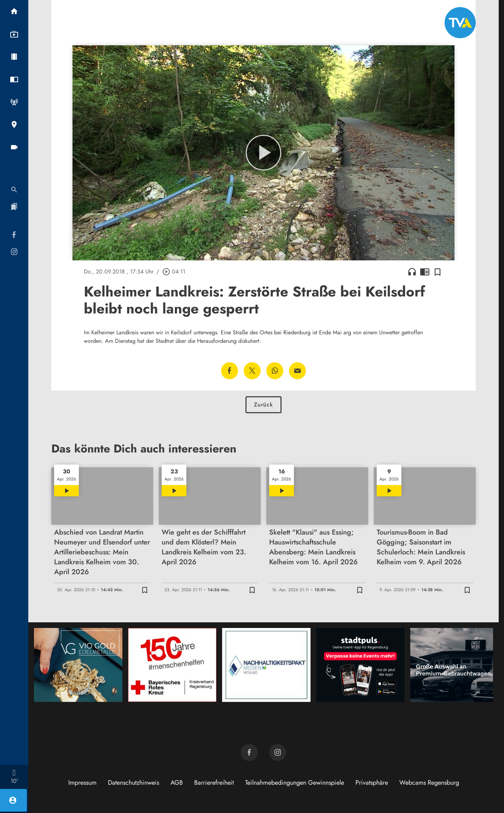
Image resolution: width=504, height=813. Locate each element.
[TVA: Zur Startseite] (460, 23)
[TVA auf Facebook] (249, 753)
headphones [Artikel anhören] (412, 272)
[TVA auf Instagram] (278, 753)
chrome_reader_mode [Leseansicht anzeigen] (425, 272)
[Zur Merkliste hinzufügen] (438, 272)
